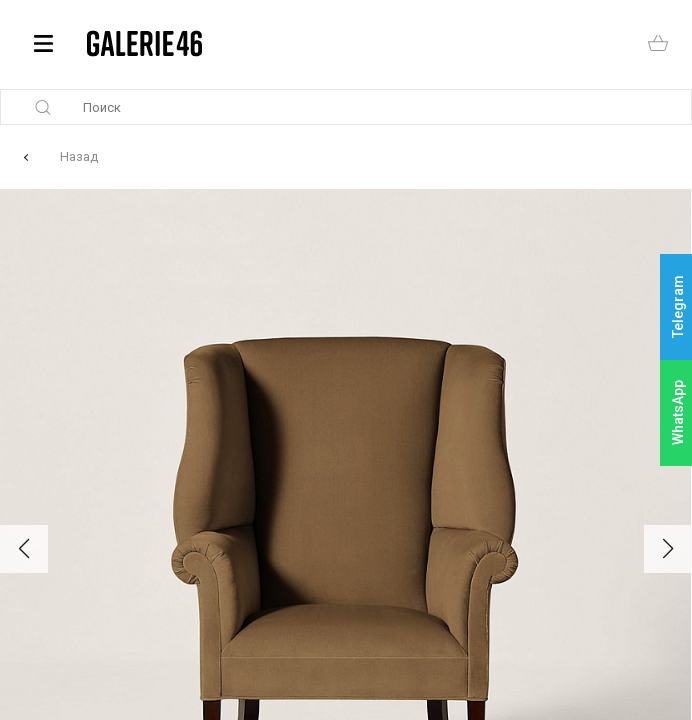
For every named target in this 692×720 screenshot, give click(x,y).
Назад (79, 156)
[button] (24, 549)
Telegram (678, 307)
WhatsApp (678, 412)
